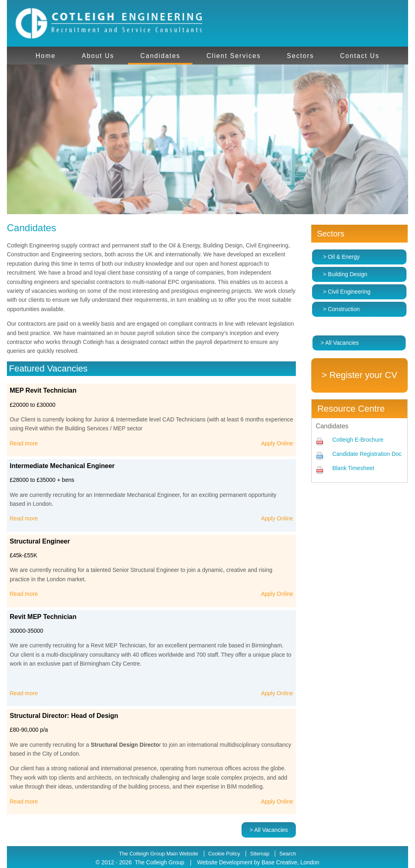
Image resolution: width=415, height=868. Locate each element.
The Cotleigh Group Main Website (158, 854)
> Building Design (345, 274)
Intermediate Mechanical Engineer (62, 466)
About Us (98, 56)
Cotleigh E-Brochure (358, 440)
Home (46, 56)
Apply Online (277, 443)
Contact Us (360, 56)
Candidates (160, 56)
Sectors (301, 56)
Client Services (233, 56)
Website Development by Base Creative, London (258, 862)
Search (288, 854)
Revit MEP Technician (43, 617)
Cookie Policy (224, 854)
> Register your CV (359, 375)
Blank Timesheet (353, 468)
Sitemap (260, 854)
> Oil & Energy (341, 257)
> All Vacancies (269, 830)
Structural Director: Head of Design (64, 716)
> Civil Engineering (347, 292)
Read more (24, 443)
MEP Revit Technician (43, 390)
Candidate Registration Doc (367, 454)
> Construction (341, 309)
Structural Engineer (40, 541)
